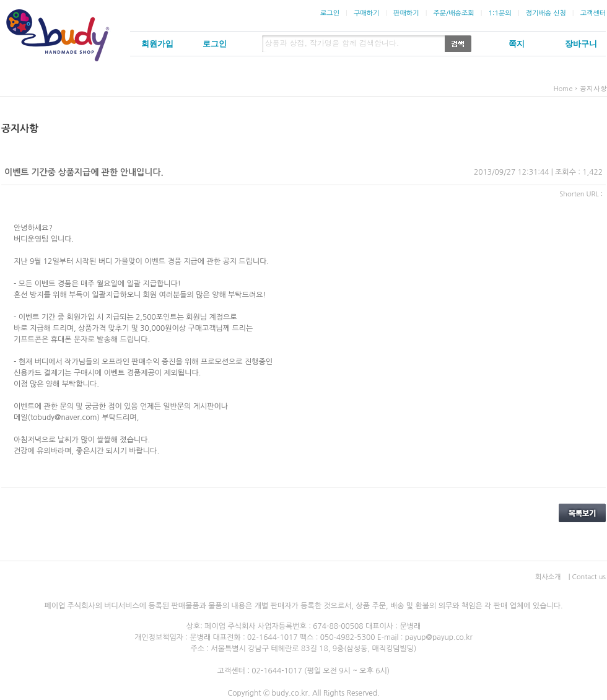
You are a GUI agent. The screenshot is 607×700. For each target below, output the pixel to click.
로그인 (330, 13)
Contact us (589, 577)
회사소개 (548, 577)
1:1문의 (500, 13)
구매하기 (366, 13)
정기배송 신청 (546, 13)
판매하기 (406, 13)
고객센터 (593, 13)
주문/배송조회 (453, 13)
